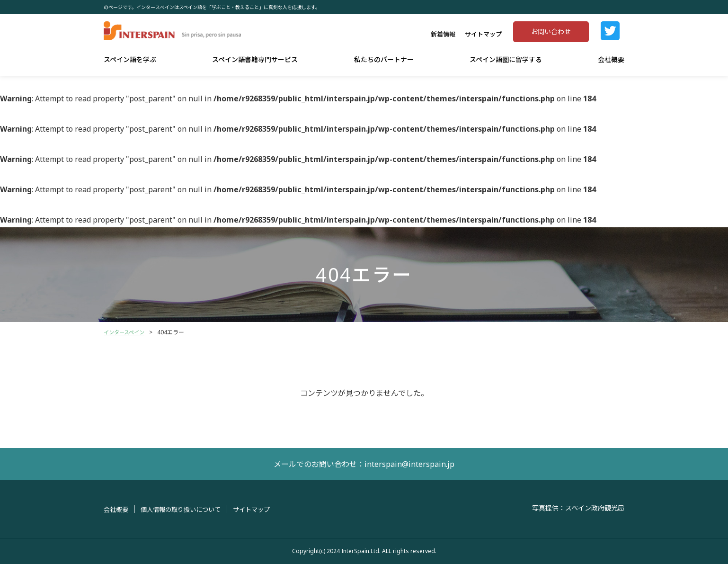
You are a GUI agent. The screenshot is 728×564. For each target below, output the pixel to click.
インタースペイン (126, 332)
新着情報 (443, 34)
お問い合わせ (551, 31)
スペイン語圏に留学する (506, 59)
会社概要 (611, 59)
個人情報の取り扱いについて (186, 509)
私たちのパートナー (384, 59)
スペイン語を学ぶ (130, 59)
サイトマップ (483, 34)
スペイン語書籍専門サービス (255, 59)
